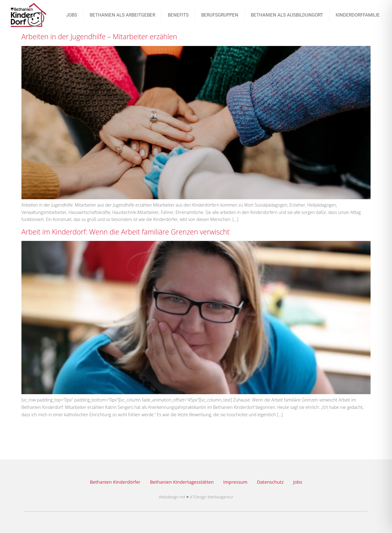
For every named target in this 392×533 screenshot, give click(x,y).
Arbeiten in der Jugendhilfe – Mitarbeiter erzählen (99, 36)
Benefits (178, 15)
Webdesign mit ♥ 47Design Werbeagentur (196, 497)
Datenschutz (270, 482)
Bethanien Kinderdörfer (115, 482)
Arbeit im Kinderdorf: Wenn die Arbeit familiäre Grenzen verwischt (125, 232)
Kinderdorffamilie (358, 15)
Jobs (298, 482)
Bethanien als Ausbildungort (287, 15)
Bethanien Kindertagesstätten (182, 482)
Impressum (235, 482)
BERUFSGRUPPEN (220, 15)
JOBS (72, 15)
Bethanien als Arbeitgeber (123, 15)
